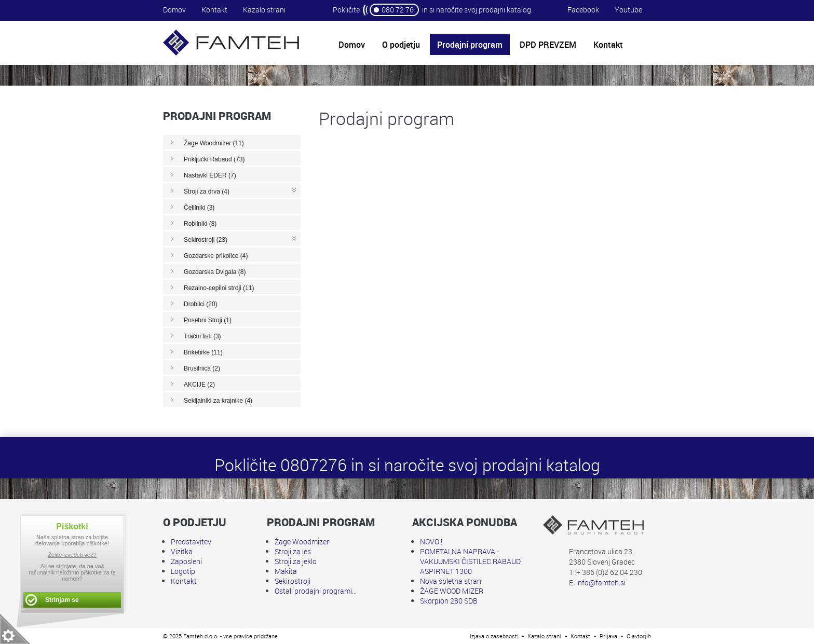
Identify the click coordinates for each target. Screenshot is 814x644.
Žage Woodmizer (302, 542)
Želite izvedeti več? (72, 555)
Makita (286, 571)
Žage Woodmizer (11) (214, 143)
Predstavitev (191, 542)
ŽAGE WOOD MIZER (452, 591)
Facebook (583, 10)
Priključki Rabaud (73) (214, 159)
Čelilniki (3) (199, 208)
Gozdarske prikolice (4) (216, 256)
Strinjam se (62, 600)
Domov (174, 10)
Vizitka (182, 551)
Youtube (628, 10)
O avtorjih (639, 636)
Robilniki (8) (200, 224)
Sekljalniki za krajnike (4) (218, 401)
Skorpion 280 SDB (449, 601)
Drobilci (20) (201, 304)
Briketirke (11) (203, 352)
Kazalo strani (264, 10)
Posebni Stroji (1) (208, 320)
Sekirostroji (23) (206, 240)
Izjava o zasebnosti (494, 636)
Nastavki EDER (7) (210, 175)
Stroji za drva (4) (207, 191)
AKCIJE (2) (199, 385)
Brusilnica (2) (202, 368)
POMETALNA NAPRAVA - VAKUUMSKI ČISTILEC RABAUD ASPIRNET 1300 (470, 561)
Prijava (608, 636)
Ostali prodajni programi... (316, 591)
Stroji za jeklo (296, 561)
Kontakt (214, 10)
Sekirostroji (293, 581)
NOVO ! (431, 542)
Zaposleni (186, 561)
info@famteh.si (601, 583)
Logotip (183, 571)
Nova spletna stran (451, 581)
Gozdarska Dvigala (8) (215, 272)
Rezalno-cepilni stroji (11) (219, 288)
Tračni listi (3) (202, 336)
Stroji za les (293, 551)
